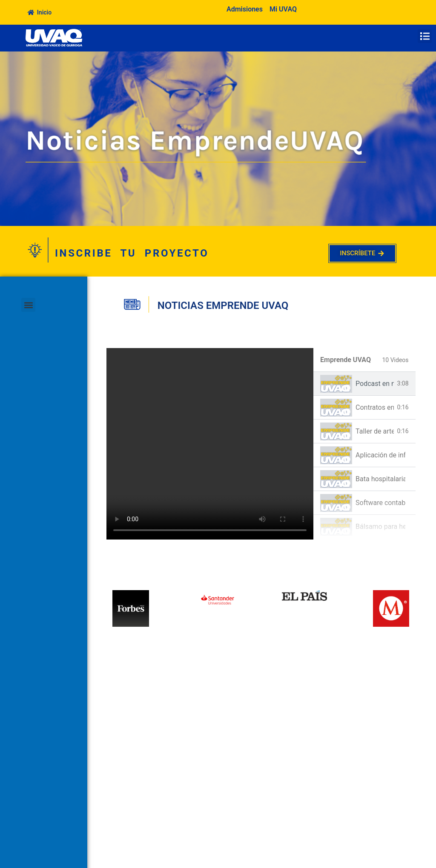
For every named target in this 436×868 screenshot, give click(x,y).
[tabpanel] (210, 444)
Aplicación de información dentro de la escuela (380, 455)
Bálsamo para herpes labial (380, 527)
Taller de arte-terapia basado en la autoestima (375, 431)
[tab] (364, 384)
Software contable (380, 503)
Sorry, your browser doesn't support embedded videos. (210, 444)
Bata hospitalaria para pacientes (380, 479)
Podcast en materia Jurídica (375, 384)
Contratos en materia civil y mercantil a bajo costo (375, 407)
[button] (425, 36)
